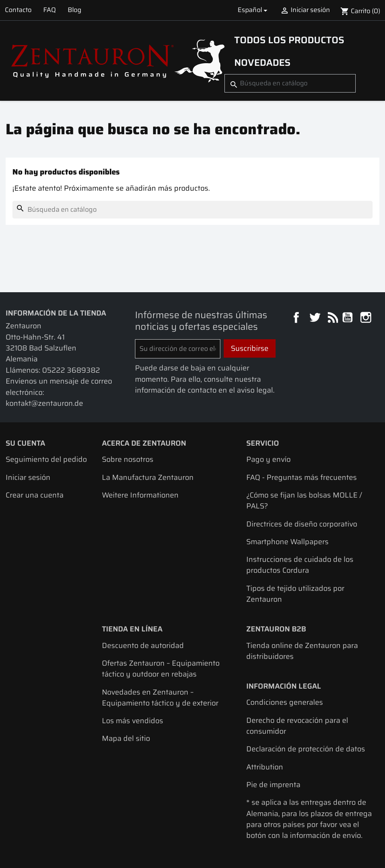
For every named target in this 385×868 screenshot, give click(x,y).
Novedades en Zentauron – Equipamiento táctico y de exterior (160, 698)
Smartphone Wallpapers (287, 542)
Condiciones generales (285, 702)
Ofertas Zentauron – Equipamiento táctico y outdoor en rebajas (161, 669)
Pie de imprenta (273, 785)
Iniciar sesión (28, 477)
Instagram (367, 318)
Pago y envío (268, 459)
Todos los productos (289, 40)
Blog (74, 10)
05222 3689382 (71, 370)
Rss (332, 318)
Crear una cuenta (35, 495)
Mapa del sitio (126, 738)
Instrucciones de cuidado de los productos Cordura (300, 565)
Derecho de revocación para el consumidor (297, 726)
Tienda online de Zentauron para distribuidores (302, 651)
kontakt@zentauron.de (44, 403)
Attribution (265, 767)
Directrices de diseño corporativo (302, 524)
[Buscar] (290, 83)
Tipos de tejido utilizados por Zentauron (295, 594)
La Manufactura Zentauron (148, 477)
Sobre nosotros (128, 459)
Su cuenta (25, 443)
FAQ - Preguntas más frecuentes (302, 477)
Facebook (297, 318)
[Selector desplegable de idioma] (254, 10)
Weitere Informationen (140, 495)
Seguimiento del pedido (46, 459)
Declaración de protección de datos (306, 749)
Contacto (18, 10)
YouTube (348, 318)
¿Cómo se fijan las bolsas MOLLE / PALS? (304, 501)
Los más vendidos (133, 721)
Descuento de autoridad (143, 646)
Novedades (262, 62)
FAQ (50, 10)
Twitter (316, 318)
